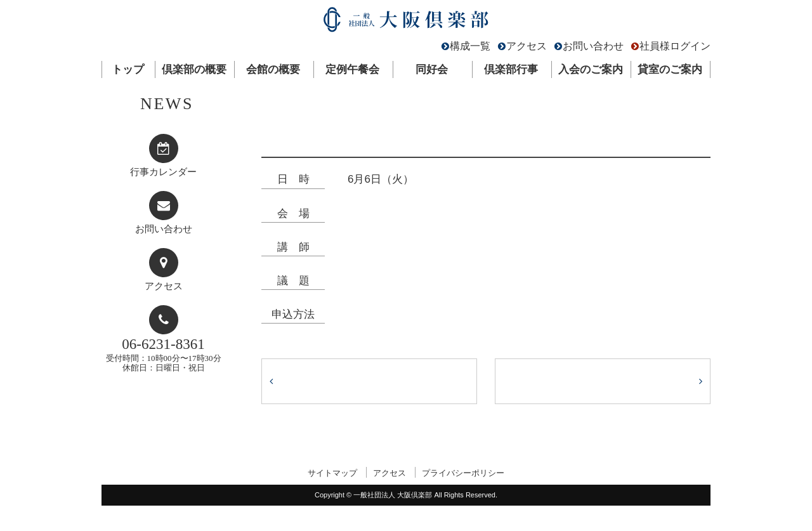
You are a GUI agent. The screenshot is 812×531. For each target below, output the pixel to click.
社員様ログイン (675, 46)
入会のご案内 (591, 69)
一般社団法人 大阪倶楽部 (406, 23)
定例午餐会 (352, 69)
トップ (128, 69)
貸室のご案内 (670, 69)
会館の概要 (273, 69)
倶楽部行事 (511, 69)
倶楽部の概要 (194, 69)
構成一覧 (470, 46)
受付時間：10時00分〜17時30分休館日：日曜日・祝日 (164, 354)
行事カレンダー (163, 172)
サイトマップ (332, 473)
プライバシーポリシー (463, 473)
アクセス (527, 46)
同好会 (432, 69)
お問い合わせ (593, 46)
